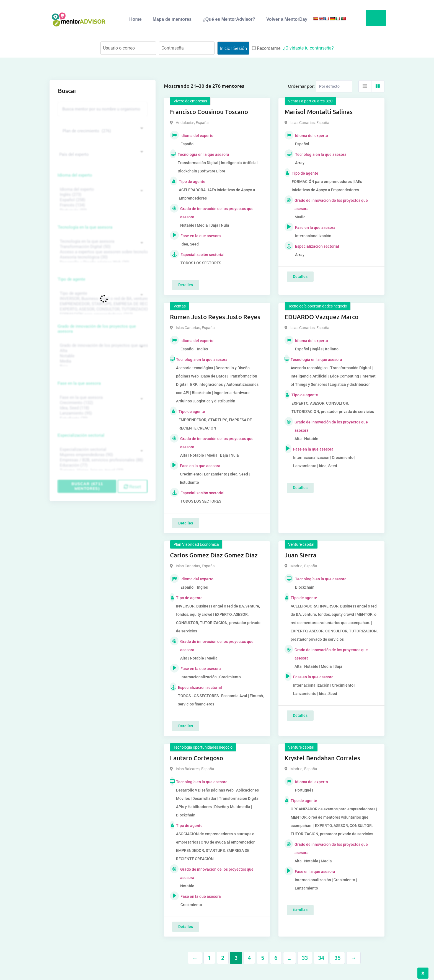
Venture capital (301, 544)
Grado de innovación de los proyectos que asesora (97, 329)
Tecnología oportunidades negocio (318, 306)
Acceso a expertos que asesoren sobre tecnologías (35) (102, 252)
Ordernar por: (301, 86)
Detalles (186, 285)
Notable (102, 356)
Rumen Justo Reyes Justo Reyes (215, 317)
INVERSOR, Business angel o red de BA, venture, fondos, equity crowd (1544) (102, 299)
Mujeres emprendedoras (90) (102, 455)
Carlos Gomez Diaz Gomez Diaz (214, 555)
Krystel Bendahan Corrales (322, 758)
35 (337, 958)
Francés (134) (102, 205)
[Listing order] (334, 86)
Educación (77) (102, 465)
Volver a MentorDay (287, 19)
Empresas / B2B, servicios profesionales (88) (102, 460)
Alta (102, 351)
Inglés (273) (102, 195)
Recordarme (266, 48)
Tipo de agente (72, 279)
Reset (132, 487)
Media (102, 361)
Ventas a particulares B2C (310, 101)
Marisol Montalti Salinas (319, 112)
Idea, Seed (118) (102, 408)
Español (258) (102, 200)
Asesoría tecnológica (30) (102, 257)
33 (305, 958)
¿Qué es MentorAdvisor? (229, 19)
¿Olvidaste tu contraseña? (308, 48)
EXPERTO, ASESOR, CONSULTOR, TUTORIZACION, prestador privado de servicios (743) (102, 309)
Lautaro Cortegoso (197, 758)
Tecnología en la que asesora (85, 227)
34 (321, 958)
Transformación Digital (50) (102, 247)
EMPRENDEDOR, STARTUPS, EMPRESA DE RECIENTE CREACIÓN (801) (102, 304)
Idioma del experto (75, 175)
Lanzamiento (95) (102, 413)
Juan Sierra (300, 555)
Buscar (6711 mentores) (87, 486)
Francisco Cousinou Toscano (209, 112)
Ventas (180, 306)
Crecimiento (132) (102, 403)
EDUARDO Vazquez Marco (321, 317)
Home (135, 19)
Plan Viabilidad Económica (196, 544)
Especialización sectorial (81, 435)
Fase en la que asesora (79, 383)
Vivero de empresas (190, 101)
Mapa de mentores (172, 19)
